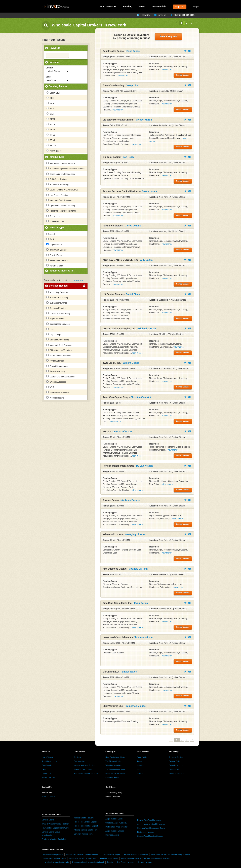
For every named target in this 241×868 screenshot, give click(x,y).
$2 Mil (51, 135)
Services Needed (58, 286)
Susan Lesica (149, 191)
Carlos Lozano (133, 226)
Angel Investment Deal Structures (151, 824)
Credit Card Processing (58, 313)
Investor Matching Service (84, 765)
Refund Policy (175, 769)
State (48, 77)
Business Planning (56, 308)
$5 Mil (51, 140)
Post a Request (168, 36)
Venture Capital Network (84, 818)
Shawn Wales (129, 672)
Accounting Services (57, 292)
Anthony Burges (130, 500)
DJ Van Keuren (145, 466)
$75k (50, 114)
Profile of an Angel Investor (116, 827)
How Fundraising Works (115, 757)
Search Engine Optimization (60, 377)
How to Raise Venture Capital (86, 826)
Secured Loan (54, 216)
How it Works (47, 757)
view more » (123, 75)
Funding (128, 7)
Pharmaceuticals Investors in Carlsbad (88, 862)
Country (50, 68)
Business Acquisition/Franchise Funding (66, 169)
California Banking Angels (52, 854)
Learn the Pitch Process (115, 773)
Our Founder (47, 765)
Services (77, 757)
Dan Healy (128, 157)
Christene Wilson (143, 637)
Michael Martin (144, 120)
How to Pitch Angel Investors (149, 820)
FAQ (44, 769)
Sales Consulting (55, 371)
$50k (50, 108)
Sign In (140, 769)
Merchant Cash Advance (59, 200)
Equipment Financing (57, 184)
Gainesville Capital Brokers (55, 858)
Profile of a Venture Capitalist (54, 839)
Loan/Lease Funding (57, 195)
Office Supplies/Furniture (59, 350)
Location (54, 62)
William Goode (131, 363)
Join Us (140, 765)
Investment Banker (56, 250)
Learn (142, 7)
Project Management (57, 366)
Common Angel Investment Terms (151, 828)
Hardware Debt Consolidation (136, 854)
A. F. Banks (146, 260)
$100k (51, 119)
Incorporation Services (58, 324)
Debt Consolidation (56, 179)
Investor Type (56, 227)
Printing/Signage (55, 361)
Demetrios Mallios (136, 706)
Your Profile (142, 757)
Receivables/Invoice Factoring (61, 211)
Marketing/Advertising (58, 340)
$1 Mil (51, 130)
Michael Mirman (147, 329)
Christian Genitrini (141, 397)
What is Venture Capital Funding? (56, 824)
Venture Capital (55, 266)
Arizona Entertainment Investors (157, 858)
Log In (196, 7)
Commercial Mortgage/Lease (61, 174)
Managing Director (135, 534)
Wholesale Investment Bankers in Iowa (82, 854)
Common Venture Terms (84, 834)
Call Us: (184, 15)
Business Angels (112, 835)
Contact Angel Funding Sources (150, 836)
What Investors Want (114, 765)
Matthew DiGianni (138, 569)
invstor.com (55, 7)
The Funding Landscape (115, 769)
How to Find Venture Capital (85, 822)
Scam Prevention (176, 765)
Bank (50, 239)
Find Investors (108, 7)
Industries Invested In (61, 271)
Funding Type (56, 157)
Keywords (54, 48)
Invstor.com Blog (49, 777)
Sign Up (180, 7)
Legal (50, 329)
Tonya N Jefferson (122, 431)
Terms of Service (176, 757)
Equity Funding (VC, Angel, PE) (62, 190)
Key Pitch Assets (112, 777)
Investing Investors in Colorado (56, 862)
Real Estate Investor (57, 260)
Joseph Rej (132, 85)
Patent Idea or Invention (59, 356)
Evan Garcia (141, 603)
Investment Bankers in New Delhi (83, 858)
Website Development (58, 392)
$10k (50, 98)
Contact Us (46, 773)
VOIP (50, 387)
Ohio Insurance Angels (111, 854)
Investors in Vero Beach (131, 858)
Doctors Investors (145, 862)
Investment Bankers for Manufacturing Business (171, 854)
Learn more (78, 280)
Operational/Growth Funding (61, 206)
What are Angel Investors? (116, 823)
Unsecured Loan (55, 221)
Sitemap (141, 773)
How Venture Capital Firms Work (55, 828)
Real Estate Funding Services (86, 773)
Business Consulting (57, 297)
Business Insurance (57, 303)
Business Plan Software (83, 769)
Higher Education (56, 319)
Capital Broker (54, 245)
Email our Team (48, 797)
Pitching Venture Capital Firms (86, 830)
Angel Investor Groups (115, 831)
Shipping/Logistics (56, 382)
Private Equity (54, 255)
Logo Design (54, 334)
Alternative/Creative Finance (61, 163)
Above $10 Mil (54, 151)
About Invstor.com (49, 761)
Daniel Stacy (133, 294)
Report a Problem (176, 773)
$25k (50, 103)
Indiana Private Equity (109, 858)
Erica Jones (133, 51)
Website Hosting (55, 398)
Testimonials (159, 7)
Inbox (139, 761)
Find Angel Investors (146, 832)
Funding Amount (58, 86)
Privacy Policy (175, 761)
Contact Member (190, 51)
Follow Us (145, 15)
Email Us (162, 15)
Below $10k (53, 93)
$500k (51, 124)
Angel (50, 234)
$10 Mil (51, 145)
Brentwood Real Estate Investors (121, 862)
